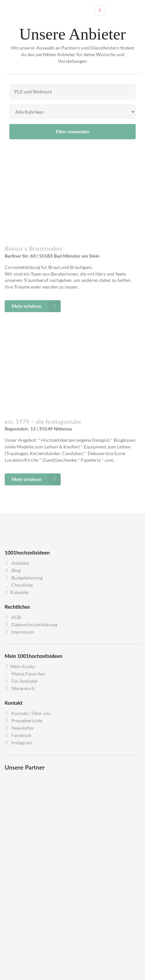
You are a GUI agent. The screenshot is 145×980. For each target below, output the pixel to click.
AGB (13, 617)
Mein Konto (20, 667)
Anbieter (17, 563)
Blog (13, 570)
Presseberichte (23, 721)
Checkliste (19, 585)
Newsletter (19, 728)
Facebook (18, 735)
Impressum (19, 632)
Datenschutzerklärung (31, 624)
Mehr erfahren (36, 306)
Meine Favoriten (25, 674)
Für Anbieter (21, 681)
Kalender (17, 592)
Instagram (18, 742)
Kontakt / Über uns (27, 713)
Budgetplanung (24, 578)
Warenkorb (20, 688)
